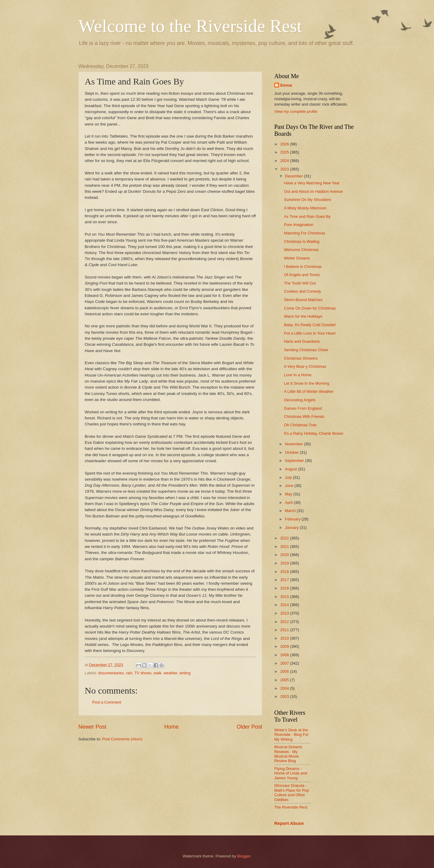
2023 (285, 169)
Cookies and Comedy (302, 291)
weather (170, 673)
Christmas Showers (301, 358)
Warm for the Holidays (303, 316)
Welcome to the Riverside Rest (190, 26)
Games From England (303, 408)
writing (185, 673)
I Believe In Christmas (303, 267)
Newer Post (92, 727)
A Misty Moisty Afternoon (305, 208)
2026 (285, 144)
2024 (285, 161)
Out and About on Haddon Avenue (313, 191)
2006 (285, 671)
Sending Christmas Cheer (306, 350)
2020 (285, 555)
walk (158, 673)
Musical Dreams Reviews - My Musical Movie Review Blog (288, 754)
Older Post (249, 727)
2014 (285, 605)
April (289, 502)
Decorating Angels (300, 400)
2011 (285, 630)
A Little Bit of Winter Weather (309, 391)
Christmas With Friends (304, 417)
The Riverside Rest (291, 807)
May (289, 494)
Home (171, 727)
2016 (285, 588)
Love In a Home (298, 375)
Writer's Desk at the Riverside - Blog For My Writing (291, 735)
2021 (285, 547)
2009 (285, 646)
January (292, 528)
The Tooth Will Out (300, 283)
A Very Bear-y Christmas (305, 366)
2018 (285, 572)
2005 (285, 680)
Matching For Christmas (305, 233)
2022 (285, 538)
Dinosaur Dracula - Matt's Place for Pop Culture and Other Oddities (292, 792)
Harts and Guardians (302, 341)
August (291, 469)
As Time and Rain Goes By (307, 216)
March (291, 511)
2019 (285, 563)
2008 (285, 655)
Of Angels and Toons (302, 275)
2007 (285, 663)
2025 (285, 152)
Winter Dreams (297, 258)
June (290, 486)
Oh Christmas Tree (300, 425)
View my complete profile (296, 111)
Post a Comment (107, 702)
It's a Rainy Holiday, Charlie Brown (314, 433)
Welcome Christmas (301, 250)
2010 (285, 638)
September (295, 461)
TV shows (143, 673)
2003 (285, 696)
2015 (285, 597)
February (293, 519)
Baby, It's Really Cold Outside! (310, 325)
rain (129, 673)
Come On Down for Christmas (310, 308)
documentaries (111, 673)
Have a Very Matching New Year (312, 183)
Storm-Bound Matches (303, 300)
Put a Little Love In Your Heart (310, 333)
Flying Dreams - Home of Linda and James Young (291, 773)
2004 (285, 688)
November (294, 444)
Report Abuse (289, 823)
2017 (285, 580)
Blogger (244, 856)
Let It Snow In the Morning (307, 383)
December (294, 176)
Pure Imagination (299, 225)
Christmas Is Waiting (302, 242)
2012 (285, 622)
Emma (286, 85)
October (292, 452)
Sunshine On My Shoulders (308, 200)
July (289, 477)
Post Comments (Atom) (122, 739)
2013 (285, 613)
